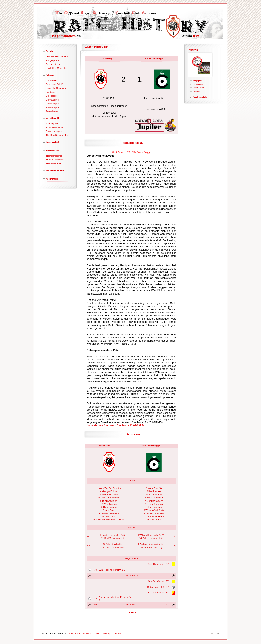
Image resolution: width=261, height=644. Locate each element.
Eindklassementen (55, 127)
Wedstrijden (52, 124)
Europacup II (52, 100)
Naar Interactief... (200, 97)
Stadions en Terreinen (55, 170)
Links (97, 634)
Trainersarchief (52, 150)
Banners (196, 91)
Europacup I (52, 96)
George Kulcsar (110, 491)
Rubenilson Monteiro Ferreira (110, 520)
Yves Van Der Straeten (110, 488)
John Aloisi (111, 516)
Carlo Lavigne (110, 507)
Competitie (51, 80)
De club (49, 51)
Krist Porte (110, 510)
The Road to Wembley (57, 135)
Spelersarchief (52, 142)
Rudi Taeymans (112, 538)
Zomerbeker (52, 111)
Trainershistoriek (54, 156)
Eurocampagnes (54, 131)
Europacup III (53, 104)
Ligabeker (51, 92)
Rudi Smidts (108, 501)
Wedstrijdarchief (53, 118)
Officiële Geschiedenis (57, 56)
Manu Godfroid (112, 548)
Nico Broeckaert (110, 495)
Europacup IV (53, 107)
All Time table (52, 179)
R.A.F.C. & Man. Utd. (56, 68)
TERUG (132, 613)
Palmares (50, 75)
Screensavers (198, 84)
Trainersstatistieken (56, 160)
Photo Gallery (198, 88)
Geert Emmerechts (110, 498)
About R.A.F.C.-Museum (80, 634)
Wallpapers (197, 80)
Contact (117, 634)
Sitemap (107, 634)
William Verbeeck (111, 513)
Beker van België (54, 84)
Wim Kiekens (110, 504)
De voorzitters (53, 64)
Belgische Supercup (56, 88)
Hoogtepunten (53, 60)
